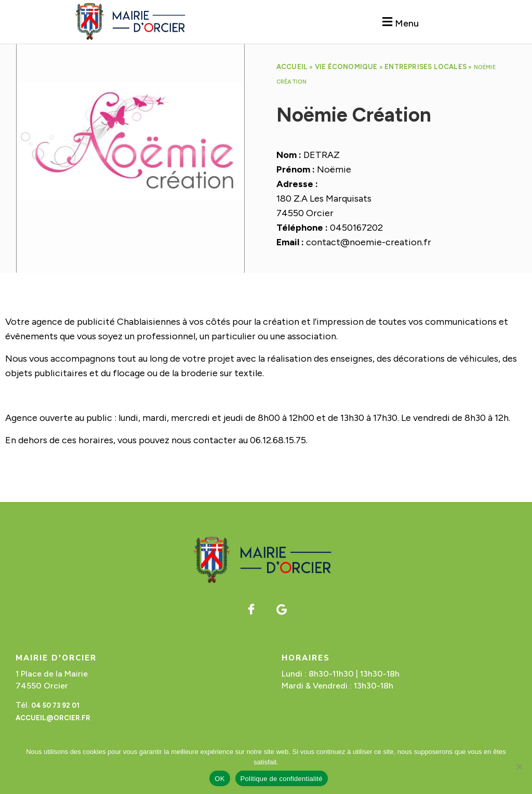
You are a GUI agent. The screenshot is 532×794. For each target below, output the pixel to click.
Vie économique (346, 67)
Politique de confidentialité (282, 779)
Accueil (292, 67)
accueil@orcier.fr (53, 718)
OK (220, 779)
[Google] (282, 610)
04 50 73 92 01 (55, 705)
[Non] (519, 766)
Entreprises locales (425, 67)
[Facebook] (251, 610)
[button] (399, 22)
